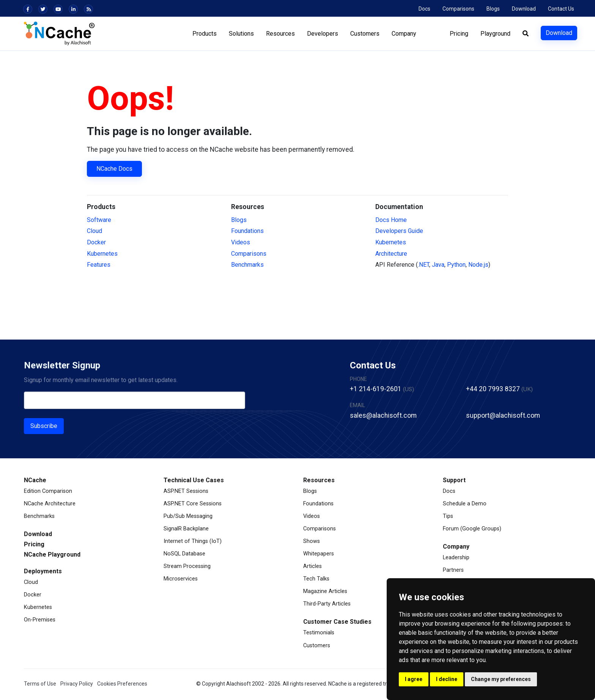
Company (456, 547)
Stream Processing (187, 566)
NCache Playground (52, 554)
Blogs (493, 9)
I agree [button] (414, 679)
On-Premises (40, 620)
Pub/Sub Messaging (188, 516)
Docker (96, 242)
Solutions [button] (241, 34)
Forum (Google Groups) (472, 529)
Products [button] (204, 34)
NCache (35, 480)
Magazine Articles (325, 591)
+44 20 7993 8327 (493, 389)
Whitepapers (319, 554)
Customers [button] (364, 34)
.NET (423, 265)
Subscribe (44, 426)
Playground (495, 34)
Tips (448, 516)
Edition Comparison (48, 491)
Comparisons (458, 9)
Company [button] (404, 34)
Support (454, 480)
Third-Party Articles (327, 604)
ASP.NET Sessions (186, 491)
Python (456, 265)
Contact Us (561, 9)
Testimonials (319, 633)
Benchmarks (247, 265)
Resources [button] (280, 34)
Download (524, 9)
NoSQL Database (184, 554)
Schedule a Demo (465, 504)
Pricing (459, 34)
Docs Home (391, 220)
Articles (312, 566)
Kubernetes (102, 254)
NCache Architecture (50, 504)
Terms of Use (40, 684)
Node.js (478, 265)
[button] (525, 34)
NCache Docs (114, 169)
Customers (317, 646)
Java (438, 265)
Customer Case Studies (337, 622)
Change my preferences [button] (501, 679)
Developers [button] (322, 34)
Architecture (391, 254)
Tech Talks (316, 579)
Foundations (247, 231)
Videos (241, 242)
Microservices (181, 579)
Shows (312, 541)
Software (99, 220)
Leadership (456, 558)
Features (99, 265)
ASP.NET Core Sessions (193, 504)
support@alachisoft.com (503, 415)
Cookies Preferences (122, 684)
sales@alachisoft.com (383, 415)
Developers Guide (399, 231)
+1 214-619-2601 (376, 389)
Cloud (94, 231)
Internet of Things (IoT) (193, 541)
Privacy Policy (77, 684)
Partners (453, 570)
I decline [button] (447, 679)
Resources (319, 480)
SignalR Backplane (186, 529)
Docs (424, 9)
